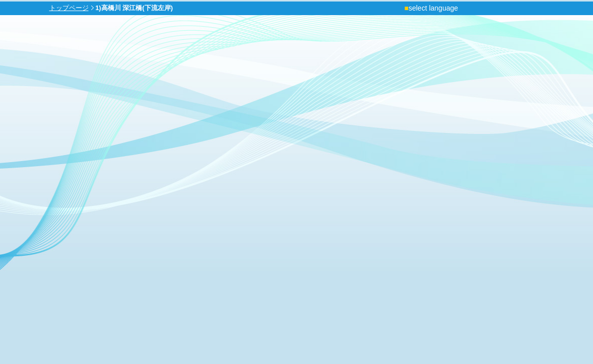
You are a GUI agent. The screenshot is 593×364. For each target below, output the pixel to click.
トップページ (69, 8)
